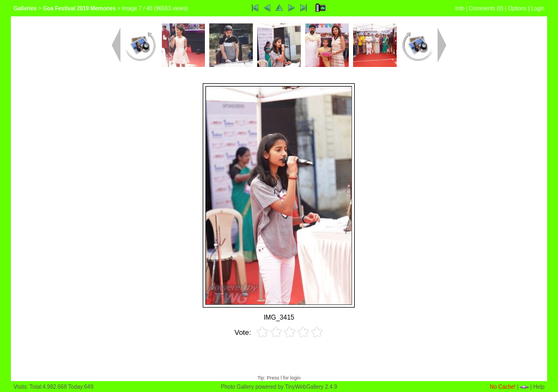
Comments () (486, 8)
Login (538, 8)
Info (460, 8)
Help (539, 387)
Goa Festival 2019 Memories (80, 8)
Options (517, 8)
